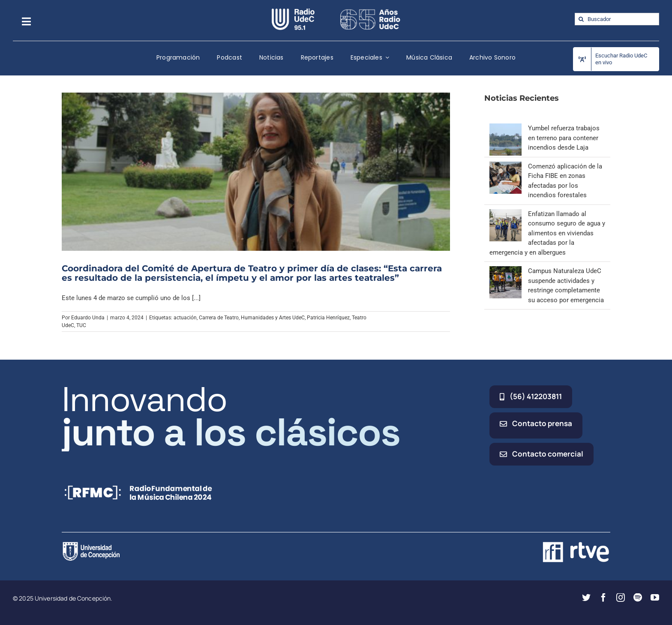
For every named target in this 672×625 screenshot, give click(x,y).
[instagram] (621, 598)
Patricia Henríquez (328, 318)
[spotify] (638, 598)
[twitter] (586, 598)
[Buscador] (617, 19)
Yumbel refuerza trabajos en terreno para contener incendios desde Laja (564, 138)
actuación (185, 318)
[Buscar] (581, 19)
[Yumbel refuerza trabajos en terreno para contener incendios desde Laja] (505, 128)
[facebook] (603, 598)
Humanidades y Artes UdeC (273, 318)
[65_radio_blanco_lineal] (370, 12)
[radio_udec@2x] (293, 12)
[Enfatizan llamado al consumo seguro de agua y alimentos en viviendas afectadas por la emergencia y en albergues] (505, 214)
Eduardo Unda (88, 318)
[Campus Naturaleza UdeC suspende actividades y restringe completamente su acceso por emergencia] (505, 271)
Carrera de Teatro (219, 318)
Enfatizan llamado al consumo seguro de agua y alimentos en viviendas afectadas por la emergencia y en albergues (547, 233)
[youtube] (655, 598)
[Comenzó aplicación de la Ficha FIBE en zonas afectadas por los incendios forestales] (505, 166)
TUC (81, 325)
